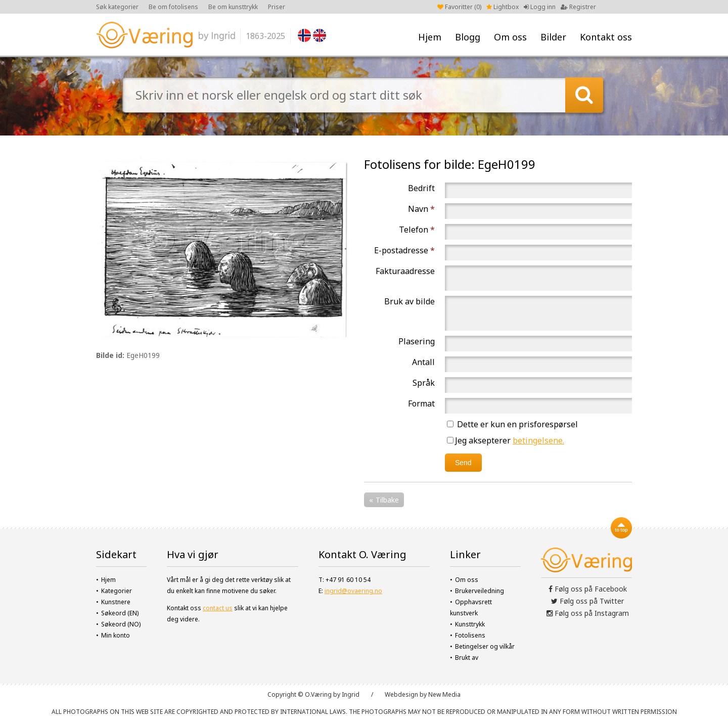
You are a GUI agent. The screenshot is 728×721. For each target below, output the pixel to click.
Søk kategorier (117, 7)
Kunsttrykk (470, 624)
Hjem (430, 37)
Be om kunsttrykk (233, 7)
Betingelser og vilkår (485, 646)
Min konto (116, 635)
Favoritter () (459, 7)
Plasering (417, 341)
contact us (218, 608)
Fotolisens (470, 635)
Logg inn (540, 7)
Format (421, 403)
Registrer (578, 7)
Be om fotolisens (173, 7)
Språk (424, 383)
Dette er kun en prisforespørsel (512, 424)
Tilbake (387, 500)
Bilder (553, 37)
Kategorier (117, 591)
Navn (421, 209)
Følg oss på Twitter (587, 601)
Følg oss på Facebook (588, 589)
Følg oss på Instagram (588, 613)
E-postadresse (404, 250)
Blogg (468, 37)
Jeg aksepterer (506, 440)
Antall (423, 362)
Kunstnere (116, 602)
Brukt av (467, 658)
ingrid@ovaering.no (353, 591)
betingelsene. (538, 440)
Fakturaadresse (405, 271)
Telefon (417, 230)
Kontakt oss (606, 37)
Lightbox (503, 7)
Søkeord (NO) (121, 624)
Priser (277, 7)
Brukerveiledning (480, 591)
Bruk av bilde (409, 301)
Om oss (510, 37)
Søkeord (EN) (120, 613)
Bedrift (421, 188)
